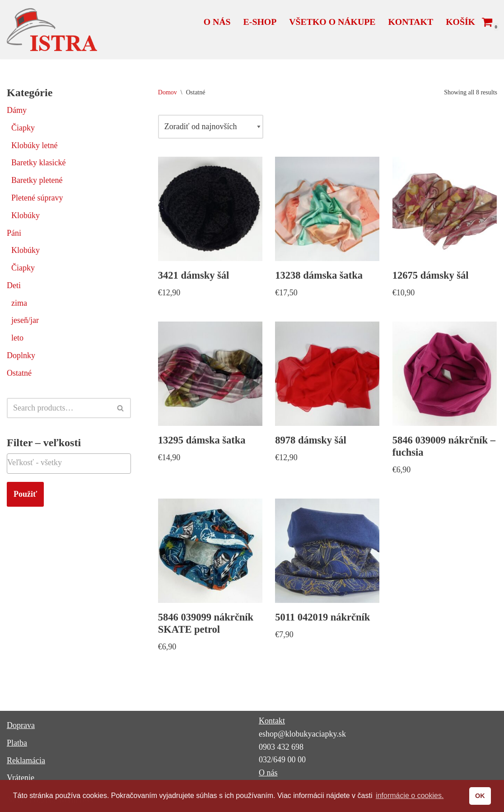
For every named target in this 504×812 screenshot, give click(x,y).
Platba (17, 743)
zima (19, 303)
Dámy (17, 110)
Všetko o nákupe (332, 22)
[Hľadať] (59, 408)
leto (17, 338)
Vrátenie (21, 778)
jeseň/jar (25, 320)
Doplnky (21, 355)
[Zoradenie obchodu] (211, 127)
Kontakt (411, 22)
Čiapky (23, 128)
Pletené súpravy (37, 198)
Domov (168, 92)
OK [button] (480, 796)
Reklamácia (26, 761)
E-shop (260, 22)
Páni (14, 233)
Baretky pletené (37, 180)
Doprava (21, 725)
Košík (460, 22)
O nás (217, 22)
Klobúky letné (34, 145)
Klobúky (26, 215)
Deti (14, 285)
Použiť (25, 494)
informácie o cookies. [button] (410, 796)
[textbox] (69, 463)
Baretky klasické (38, 163)
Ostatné (19, 373)
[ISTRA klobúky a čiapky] (52, 30)
